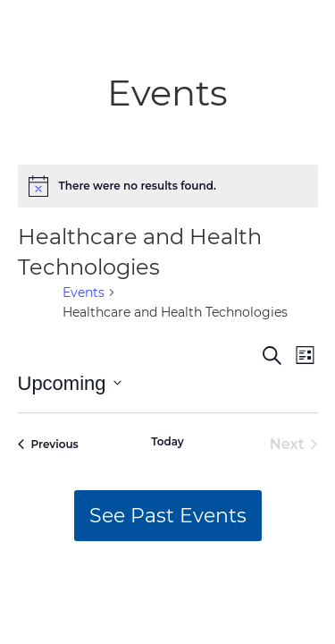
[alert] (168, 186)
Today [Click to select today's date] (167, 441)
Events (84, 292)
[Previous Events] (48, 445)
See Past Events (168, 516)
